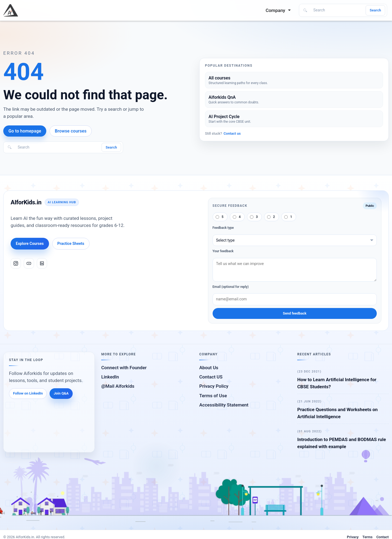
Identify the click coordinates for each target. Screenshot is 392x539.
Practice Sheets (71, 244)
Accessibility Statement (224, 405)
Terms (367, 537)
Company (276, 10)
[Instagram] (16, 263)
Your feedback (223, 251)
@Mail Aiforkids (118, 386)
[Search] (338, 10)
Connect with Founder (124, 368)
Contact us (232, 133)
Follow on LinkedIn (28, 393)
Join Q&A (61, 393)
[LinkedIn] (42, 263)
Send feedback (295, 313)
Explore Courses (30, 244)
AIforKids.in (26, 202)
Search (375, 10)
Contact (382, 537)
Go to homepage (25, 131)
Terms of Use (213, 396)
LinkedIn (110, 377)
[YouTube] (29, 263)
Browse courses (71, 131)
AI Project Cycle (224, 117)
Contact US (211, 377)
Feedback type (223, 228)
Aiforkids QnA (222, 97)
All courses (219, 78)
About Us (209, 368)
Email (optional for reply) (231, 287)
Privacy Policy (214, 386)
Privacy (353, 537)
